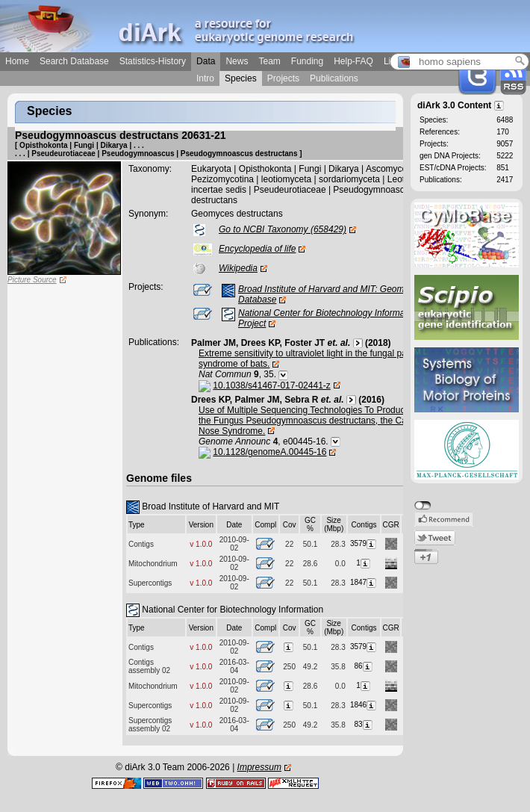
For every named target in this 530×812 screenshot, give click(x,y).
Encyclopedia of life (257, 249)
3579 (364, 543)
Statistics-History (153, 61)
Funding (307, 61)
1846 (364, 705)
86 (364, 666)
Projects (283, 78)
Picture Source (32, 280)
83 (364, 724)
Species (241, 78)
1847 (364, 582)
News (237, 61)
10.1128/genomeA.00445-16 (269, 452)
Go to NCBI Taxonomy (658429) (283, 229)
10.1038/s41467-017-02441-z (271, 385)
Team (269, 61)
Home (17, 61)
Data (206, 61)
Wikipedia (238, 268)
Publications (334, 78)
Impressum (259, 767)
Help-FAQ (353, 61)
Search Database (74, 61)
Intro (205, 78)
